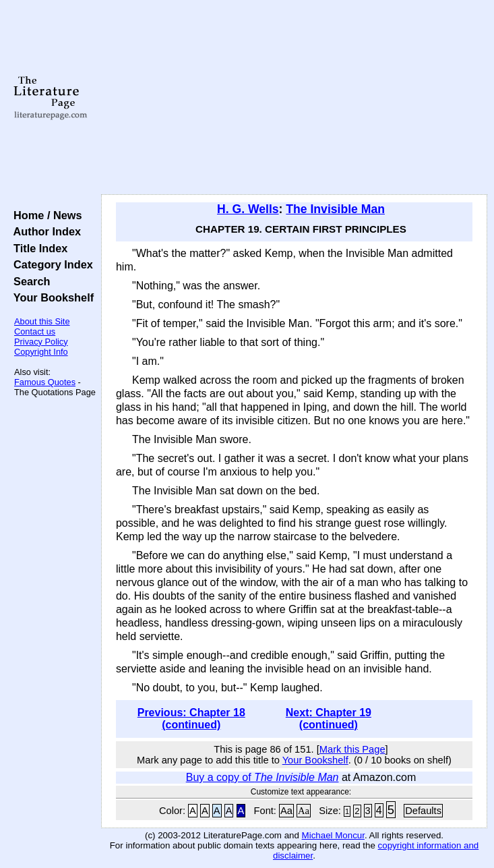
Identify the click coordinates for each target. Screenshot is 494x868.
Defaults (423, 811)
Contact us (35, 331)
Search (29, 281)
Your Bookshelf (51, 297)
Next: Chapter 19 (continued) (329, 719)
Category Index (50, 264)
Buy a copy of (263, 777)
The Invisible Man (335, 209)
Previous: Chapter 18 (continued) (191, 719)
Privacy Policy (41, 342)
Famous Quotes (45, 382)
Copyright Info (41, 352)
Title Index (37, 248)
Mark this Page (352, 749)
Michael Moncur (333, 835)
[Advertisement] (294, 98)
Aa (286, 811)
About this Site (42, 321)
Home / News (45, 215)
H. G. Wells (248, 209)
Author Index (44, 231)
